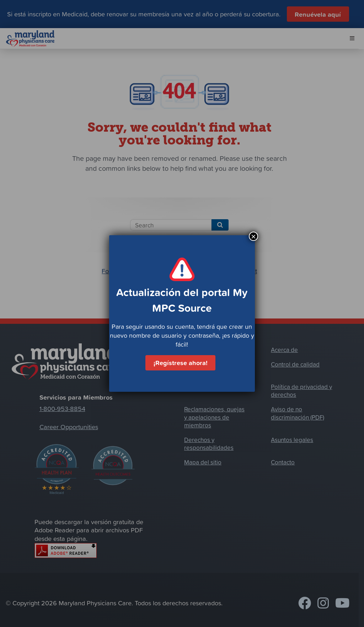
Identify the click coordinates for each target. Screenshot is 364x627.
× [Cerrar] (253, 236)
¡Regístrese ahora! (181, 363)
